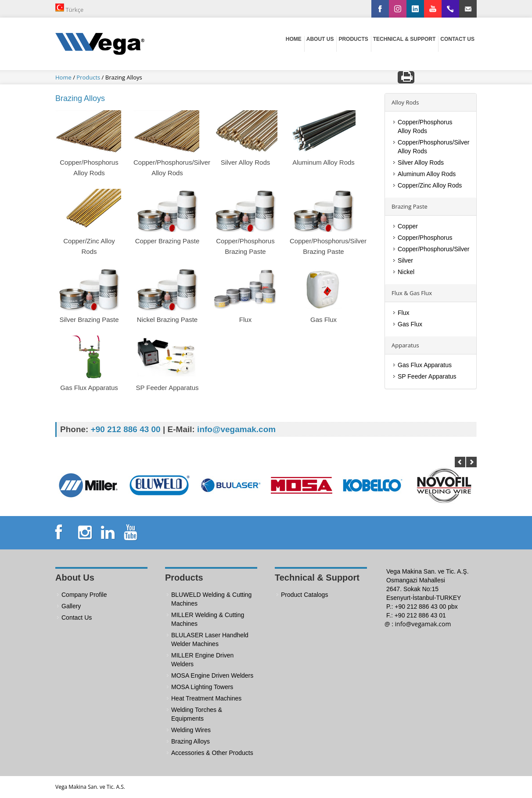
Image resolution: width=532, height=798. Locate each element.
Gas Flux (410, 324)
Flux (403, 313)
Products (89, 77)
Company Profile (84, 595)
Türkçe (69, 8)
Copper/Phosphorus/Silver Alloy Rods (433, 147)
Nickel (406, 272)
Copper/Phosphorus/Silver (433, 249)
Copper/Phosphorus (425, 238)
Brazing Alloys (191, 741)
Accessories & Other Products (212, 753)
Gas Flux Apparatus (425, 365)
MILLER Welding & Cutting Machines (208, 619)
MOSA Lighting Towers (202, 687)
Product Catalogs (304, 595)
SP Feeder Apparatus (427, 376)
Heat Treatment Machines (206, 698)
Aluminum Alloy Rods (427, 174)
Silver (405, 260)
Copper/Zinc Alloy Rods (430, 185)
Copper (408, 226)
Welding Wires (191, 730)
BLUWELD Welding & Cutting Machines (211, 599)
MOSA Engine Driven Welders (212, 675)
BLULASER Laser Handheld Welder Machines (210, 639)
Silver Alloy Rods (421, 162)
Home (64, 77)
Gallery (71, 606)
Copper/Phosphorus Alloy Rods (425, 126)
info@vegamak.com (423, 624)
